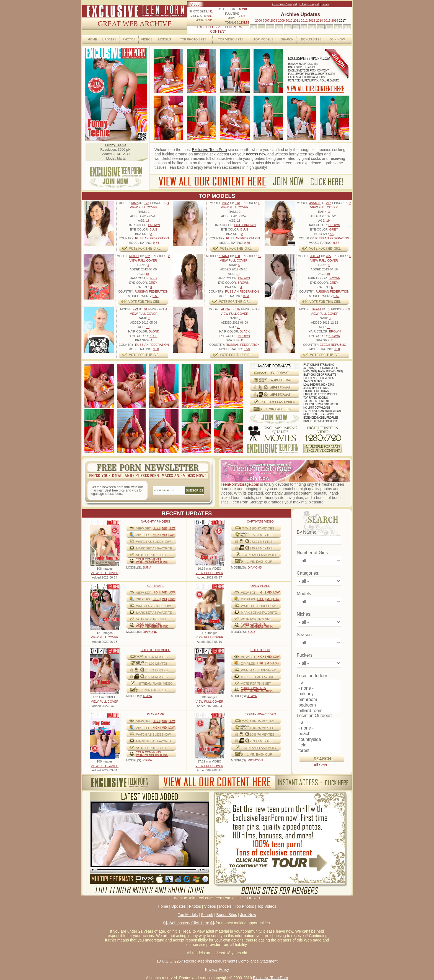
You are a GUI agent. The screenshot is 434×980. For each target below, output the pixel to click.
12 (260, 256)
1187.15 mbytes (262, 721)
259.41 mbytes (261, 741)
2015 (327, 21)
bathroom (319, 700)
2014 (319, 21)
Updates (109, 39)
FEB (261, 27)
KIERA (147, 760)
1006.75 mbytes (262, 728)
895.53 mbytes (261, 535)
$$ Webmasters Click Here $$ (189, 923)
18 (148, 221)
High (156, 528)
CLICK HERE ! (247, 898)
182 (147, 256)
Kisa (226, 203)
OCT (329, 27)
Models (164, 39)
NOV (338, 27)
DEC (347, 27)
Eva (136, 309)
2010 (289, 21)
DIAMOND (255, 567)
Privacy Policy (217, 969)
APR (279, 27)
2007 (266, 21)
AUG (312, 27)
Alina (225, 309)
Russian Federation (152, 238)
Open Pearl (260, 586)
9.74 (156, 243)
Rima (135, 203)
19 (328, 221)
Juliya (315, 256)
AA (331, 234)
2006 (259, 21)
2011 (296, 21)
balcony (319, 694)
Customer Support (285, 4)
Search (287, 39)
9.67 (336, 243)
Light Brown (245, 225)
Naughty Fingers (156, 521)
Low (172, 528)
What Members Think (152, 562)
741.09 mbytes (156, 664)
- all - (319, 683)
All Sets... (322, 765)
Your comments (149, 560)
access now (256, 154)
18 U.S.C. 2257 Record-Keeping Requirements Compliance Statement (217, 961)
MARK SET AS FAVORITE (154, 548)
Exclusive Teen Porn (209, 150)
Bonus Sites (311, 39)
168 (237, 256)
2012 (304, 21)
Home (92, 39)
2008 (274, 21)
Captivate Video (260, 521)
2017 (342, 21)
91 (146, 309)
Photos (129, 39)
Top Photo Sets (193, 39)
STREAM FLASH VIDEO (261, 555)
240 (237, 203)
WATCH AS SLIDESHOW (153, 542)
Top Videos (267, 906)
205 (328, 256)
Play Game (155, 714)
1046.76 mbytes (262, 735)
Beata (316, 309)
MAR (270, 27)
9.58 (155, 296)
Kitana (224, 256)
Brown (154, 225)
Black (245, 331)
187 (238, 309)
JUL (304, 27)
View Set (144, 528)
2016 (335, 21)
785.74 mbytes (156, 670)
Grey (334, 229)
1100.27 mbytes (262, 528)
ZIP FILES (143, 535)
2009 (281, 21)
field (319, 745)
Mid (164, 528)
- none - (319, 689)
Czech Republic (333, 345)
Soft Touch (260, 650)
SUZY (251, 632)
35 (328, 309)
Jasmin (315, 203)
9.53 (246, 296)
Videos (147, 39)
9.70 (247, 243)
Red (153, 278)
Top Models (263, 39)
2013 (312, 21)
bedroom (319, 705)
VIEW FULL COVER (144, 207)
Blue (153, 229)
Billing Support (309, 4)
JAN (253, 27)
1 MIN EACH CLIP (260, 562)
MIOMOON (255, 760)
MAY (288, 27)
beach (319, 734)
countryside (319, 740)
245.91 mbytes (261, 548)
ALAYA (147, 696)
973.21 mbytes (261, 542)
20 (239, 327)
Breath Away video (260, 714)
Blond (154, 331)
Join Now (337, 39)
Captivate (156, 586)
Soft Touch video (156, 650)
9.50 (156, 349)
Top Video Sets (231, 39)
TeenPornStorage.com (240, 484)
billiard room (319, 711)
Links (325, 4)
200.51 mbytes (156, 677)
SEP (321, 27)
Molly (134, 256)
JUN (296, 27)
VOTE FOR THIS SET (151, 555)
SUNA (147, 567)
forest (319, 751)
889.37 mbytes (156, 657)
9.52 (336, 296)
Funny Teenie (116, 145)
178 (146, 203)
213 (329, 203)
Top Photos (244, 906)
